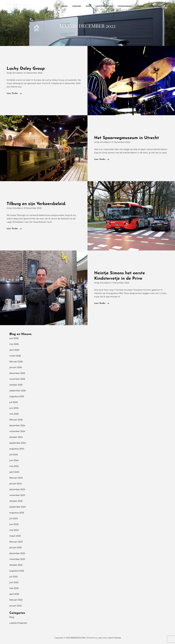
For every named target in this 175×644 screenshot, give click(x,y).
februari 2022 (16, 600)
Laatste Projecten (104, 6)
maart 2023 (15, 536)
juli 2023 (14, 518)
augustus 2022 (17, 571)
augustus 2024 (17, 449)
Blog (88, 6)
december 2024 (17, 425)
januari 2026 (16, 367)
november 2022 (17, 559)
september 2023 (18, 507)
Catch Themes (114, 638)
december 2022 (17, 553)
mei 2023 (14, 530)
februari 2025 (16, 420)
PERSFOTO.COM (17, 5)
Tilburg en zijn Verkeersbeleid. (36, 204)
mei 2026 (14, 344)
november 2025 (17, 379)
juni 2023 (14, 524)
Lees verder (14, 93)
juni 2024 (14, 460)
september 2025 (18, 391)
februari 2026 (16, 362)
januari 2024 (16, 484)
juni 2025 (14, 408)
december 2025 (17, 373)
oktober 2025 (16, 385)
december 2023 (17, 489)
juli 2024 (14, 455)
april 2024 (14, 472)
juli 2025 (14, 402)
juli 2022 (14, 577)
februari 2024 (16, 478)
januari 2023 (16, 548)
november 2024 (17, 431)
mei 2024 (14, 466)
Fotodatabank (124, 6)
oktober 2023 (16, 501)
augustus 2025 (17, 396)
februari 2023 (16, 542)
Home (65, 6)
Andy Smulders (14, 73)
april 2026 (14, 350)
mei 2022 (14, 588)
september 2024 (18, 443)
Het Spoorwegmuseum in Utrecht (127, 138)
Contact (140, 6)
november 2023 (17, 495)
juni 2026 (14, 338)
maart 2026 (15, 356)
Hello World (155, 6)
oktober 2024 (16, 437)
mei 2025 (14, 414)
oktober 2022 (16, 565)
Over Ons (77, 6)
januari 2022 (16, 606)
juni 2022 (14, 582)
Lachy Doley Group (26, 69)
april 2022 (14, 594)
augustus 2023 (17, 513)
